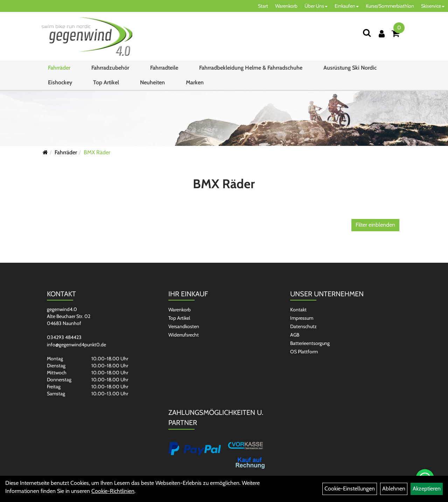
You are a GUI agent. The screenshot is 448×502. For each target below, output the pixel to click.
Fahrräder (59, 68)
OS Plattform (304, 352)
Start (263, 6)
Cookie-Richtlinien (113, 491)
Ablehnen (394, 489)
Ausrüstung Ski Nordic (350, 68)
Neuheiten (152, 82)
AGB (295, 335)
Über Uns (316, 6)
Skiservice (433, 6)
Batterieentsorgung (310, 343)
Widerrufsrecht (184, 335)
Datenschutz (303, 326)
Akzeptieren (427, 489)
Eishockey (60, 82)
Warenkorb (286, 6)
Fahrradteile (164, 68)
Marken (195, 82)
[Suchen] (367, 33)
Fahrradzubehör (110, 68)
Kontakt (298, 310)
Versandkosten (184, 326)
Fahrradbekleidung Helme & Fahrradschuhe (251, 68)
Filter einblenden (375, 225)
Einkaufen (347, 6)
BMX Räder (97, 152)
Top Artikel (106, 82)
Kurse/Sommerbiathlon (390, 6)
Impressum (302, 318)
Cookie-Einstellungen (350, 489)
